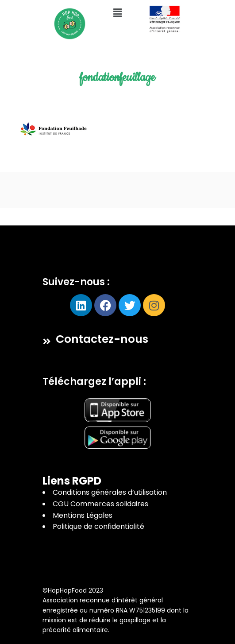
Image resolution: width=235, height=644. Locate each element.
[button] (117, 13)
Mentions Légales (83, 515)
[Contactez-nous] (47, 341)
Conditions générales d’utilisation (110, 492)
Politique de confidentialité (98, 526)
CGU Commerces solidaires (100, 504)
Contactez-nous (102, 339)
